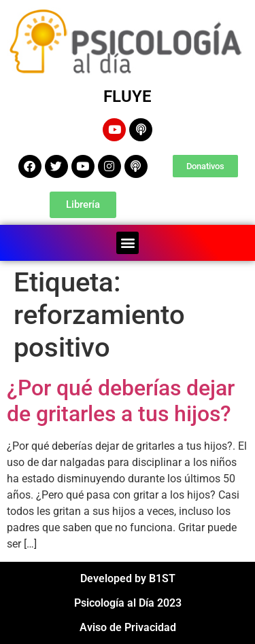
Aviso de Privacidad (128, 627)
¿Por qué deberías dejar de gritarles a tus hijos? (121, 401)
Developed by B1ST (128, 578)
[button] (128, 243)
